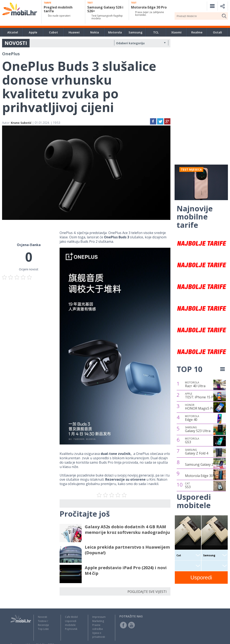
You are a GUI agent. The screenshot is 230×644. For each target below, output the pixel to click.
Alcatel (13, 32)
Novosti (42, 617)
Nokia (95, 32)
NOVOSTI (16, 43)
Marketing (98, 621)
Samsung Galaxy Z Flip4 (203, 464)
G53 (192, 441)
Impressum (99, 617)
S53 (188, 485)
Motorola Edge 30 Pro (202, 476)
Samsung (136, 32)
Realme (197, 32)
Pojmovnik (71, 629)
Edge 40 (192, 418)
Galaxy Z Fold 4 (197, 452)
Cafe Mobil (71, 617)
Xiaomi (176, 32)
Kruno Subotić (21, 123)
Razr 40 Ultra (195, 384)
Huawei (74, 32)
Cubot (53, 32)
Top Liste (43, 629)
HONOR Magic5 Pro (200, 407)
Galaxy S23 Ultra (198, 429)
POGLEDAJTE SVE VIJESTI (147, 592)
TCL (156, 32)
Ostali (217, 32)
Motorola (115, 32)
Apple (33, 32)
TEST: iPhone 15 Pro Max (205, 396)
